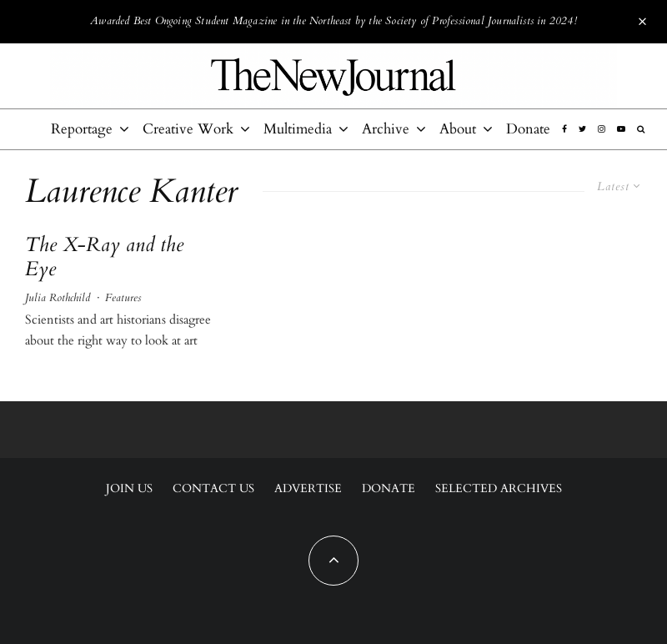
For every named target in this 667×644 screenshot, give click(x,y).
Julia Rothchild (58, 298)
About (458, 129)
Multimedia (298, 129)
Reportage (82, 129)
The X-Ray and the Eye (104, 258)
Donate (528, 129)
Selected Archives (499, 488)
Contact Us (213, 488)
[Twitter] (582, 129)
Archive (386, 129)
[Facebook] (564, 129)
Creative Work (188, 129)
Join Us (129, 488)
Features (123, 298)
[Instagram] (602, 129)
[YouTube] (621, 129)
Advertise (308, 488)
